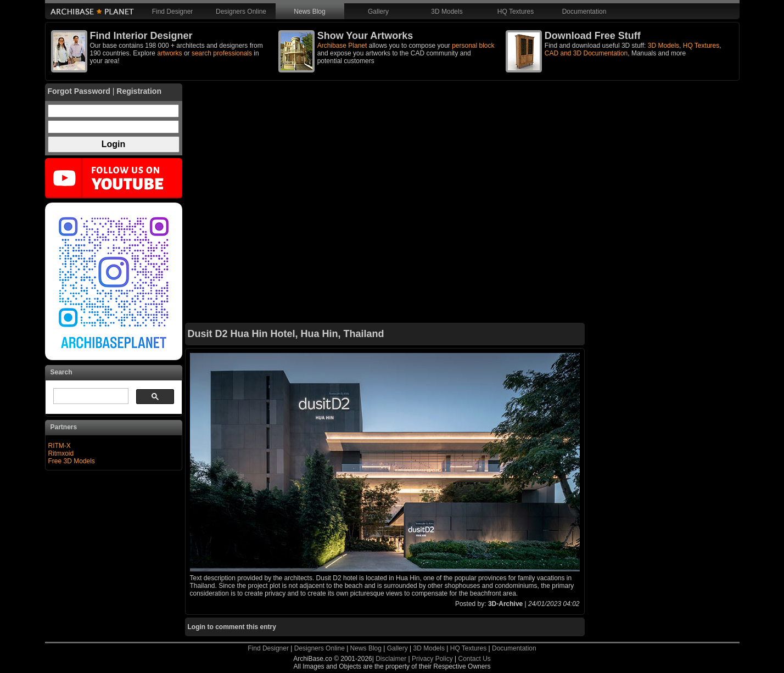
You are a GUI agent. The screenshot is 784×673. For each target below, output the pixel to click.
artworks (169, 53)
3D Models (447, 12)
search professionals (222, 53)
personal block (473, 46)
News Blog (309, 12)
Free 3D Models (72, 461)
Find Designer (173, 12)
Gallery (378, 12)
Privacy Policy (432, 659)
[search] (90, 396)
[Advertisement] (385, 203)
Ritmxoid (61, 453)
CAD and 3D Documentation (586, 53)
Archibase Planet (342, 46)
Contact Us (474, 659)
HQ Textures (516, 12)
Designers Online (241, 12)
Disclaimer (391, 659)
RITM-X (60, 446)
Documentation (584, 12)
